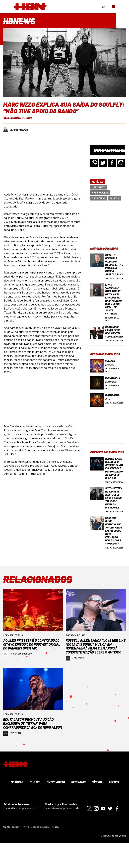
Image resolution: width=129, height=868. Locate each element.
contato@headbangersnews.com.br (21, 834)
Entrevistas (55, 807)
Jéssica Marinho (19, 130)
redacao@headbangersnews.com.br (62, 834)
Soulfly (114, 198)
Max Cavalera (100, 193)
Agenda (114, 807)
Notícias (98, 182)
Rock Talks (99, 198)
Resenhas (78, 807)
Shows (34, 807)
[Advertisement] (108, 223)
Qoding (122, 861)
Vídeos (97, 807)
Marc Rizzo (99, 187)
